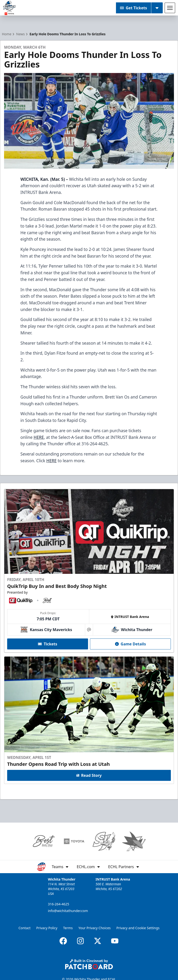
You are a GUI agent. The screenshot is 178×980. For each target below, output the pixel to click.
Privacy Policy (47, 928)
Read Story (89, 776)
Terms (68, 928)
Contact (24, 928)
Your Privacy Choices (95, 928)
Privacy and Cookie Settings (138, 928)
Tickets (48, 644)
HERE (39, 437)
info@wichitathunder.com (68, 911)
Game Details (131, 644)
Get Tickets (133, 8)
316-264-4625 (59, 904)
